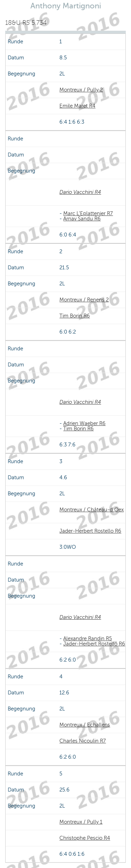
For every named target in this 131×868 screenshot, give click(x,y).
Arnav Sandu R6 (82, 219)
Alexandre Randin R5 (88, 639)
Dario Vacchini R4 (80, 192)
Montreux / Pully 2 (81, 90)
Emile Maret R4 (77, 106)
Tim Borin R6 (75, 316)
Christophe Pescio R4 (85, 838)
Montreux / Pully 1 (81, 822)
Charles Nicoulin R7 (83, 741)
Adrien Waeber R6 (84, 423)
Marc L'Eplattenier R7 (88, 213)
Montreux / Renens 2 (84, 300)
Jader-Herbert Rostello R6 (90, 531)
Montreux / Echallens (85, 725)
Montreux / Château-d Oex (92, 510)
